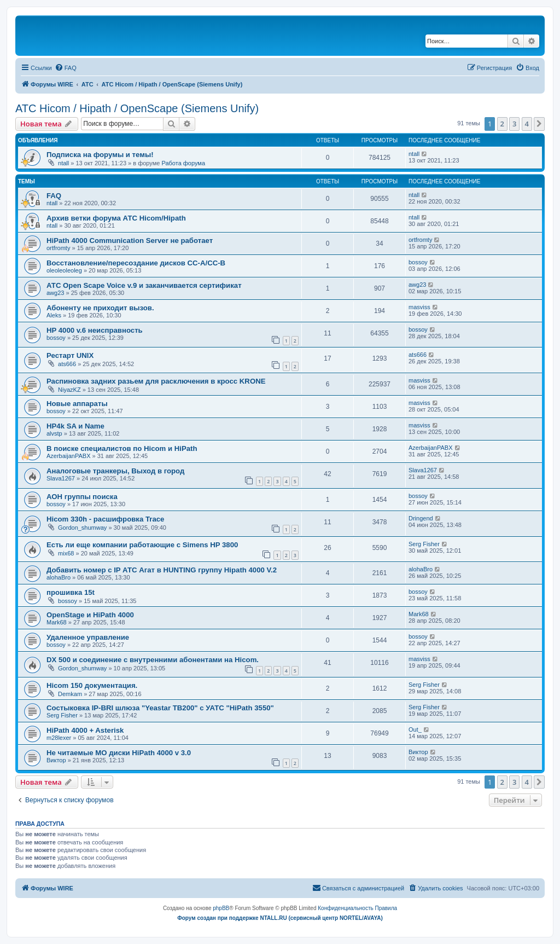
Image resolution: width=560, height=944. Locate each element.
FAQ (54, 196)
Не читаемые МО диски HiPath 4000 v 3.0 (119, 753)
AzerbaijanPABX (69, 456)
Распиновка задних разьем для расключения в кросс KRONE (156, 381)
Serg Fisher (424, 544)
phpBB (221, 908)
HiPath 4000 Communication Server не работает (130, 241)
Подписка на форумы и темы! (100, 155)
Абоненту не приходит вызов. (100, 308)
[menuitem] (66, 68)
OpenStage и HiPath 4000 (90, 615)
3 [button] (514, 124)
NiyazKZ (69, 390)
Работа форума (183, 163)
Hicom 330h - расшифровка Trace (105, 519)
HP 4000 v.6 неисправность (95, 330)
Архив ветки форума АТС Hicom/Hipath (116, 218)
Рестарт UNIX (70, 355)
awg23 (55, 293)
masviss (419, 307)
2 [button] (502, 124)
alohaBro (59, 577)
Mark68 (57, 622)
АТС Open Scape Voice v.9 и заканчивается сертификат (144, 285)
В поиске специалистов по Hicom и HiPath (122, 448)
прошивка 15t (71, 592)
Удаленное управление (88, 637)
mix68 (66, 553)
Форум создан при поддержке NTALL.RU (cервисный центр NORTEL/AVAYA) (280, 918)
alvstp (54, 433)
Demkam (70, 694)
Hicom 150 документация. (92, 685)
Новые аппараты (77, 404)
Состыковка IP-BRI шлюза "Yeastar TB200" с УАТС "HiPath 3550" (160, 708)
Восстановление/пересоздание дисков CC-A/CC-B (136, 263)
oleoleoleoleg (64, 270)
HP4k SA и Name (75, 426)
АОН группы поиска (82, 497)
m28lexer (59, 738)
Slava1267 (61, 478)
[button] (539, 124)
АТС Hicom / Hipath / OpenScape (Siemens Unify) (137, 108)
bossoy (418, 262)
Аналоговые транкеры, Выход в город (115, 471)
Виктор (56, 760)
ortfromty (58, 248)
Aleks (54, 315)
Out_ (415, 729)
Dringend (421, 518)
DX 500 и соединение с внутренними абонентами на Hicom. (153, 660)
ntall (63, 163)
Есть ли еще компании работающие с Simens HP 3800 (142, 545)
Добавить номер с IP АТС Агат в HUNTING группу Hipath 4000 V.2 (162, 570)
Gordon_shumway (82, 528)
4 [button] (527, 124)
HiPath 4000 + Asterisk (85, 730)
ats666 (67, 364)
